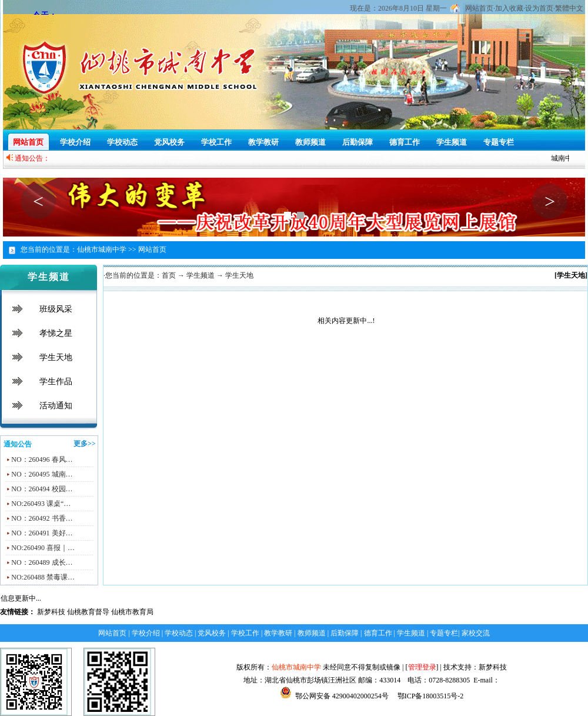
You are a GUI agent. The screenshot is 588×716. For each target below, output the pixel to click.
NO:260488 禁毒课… (43, 577)
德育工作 (405, 142)
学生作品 (56, 382)
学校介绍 (75, 142)
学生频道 (452, 142)
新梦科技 (51, 612)
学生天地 (56, 357)
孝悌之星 (56, 333)
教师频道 (310, 142)
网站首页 (479, 8)
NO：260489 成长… (42, 562)
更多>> (85, 444)
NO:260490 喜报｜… (43, 548)
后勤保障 (358, 142)
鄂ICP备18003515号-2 (430, 696)
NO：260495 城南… (42, 474)
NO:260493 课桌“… (41, 504)
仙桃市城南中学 (296, 667)
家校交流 (476, 633)
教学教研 (263, 142)
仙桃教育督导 (88, 612)
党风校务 (169, 142)
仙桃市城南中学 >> (107, 249)
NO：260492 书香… (42, 518)
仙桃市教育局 (132, 612)
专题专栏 (499, 142)
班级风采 (56, 309)
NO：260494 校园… (42, 489)
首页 (169, 275)
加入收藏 (509, 8)
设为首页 (539, 8)
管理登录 (422, 667)
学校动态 (122, 142)
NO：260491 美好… (42, 533)
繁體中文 (569, 8)
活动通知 (56, 406)
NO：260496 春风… (42, 459)
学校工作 (216, 142)
